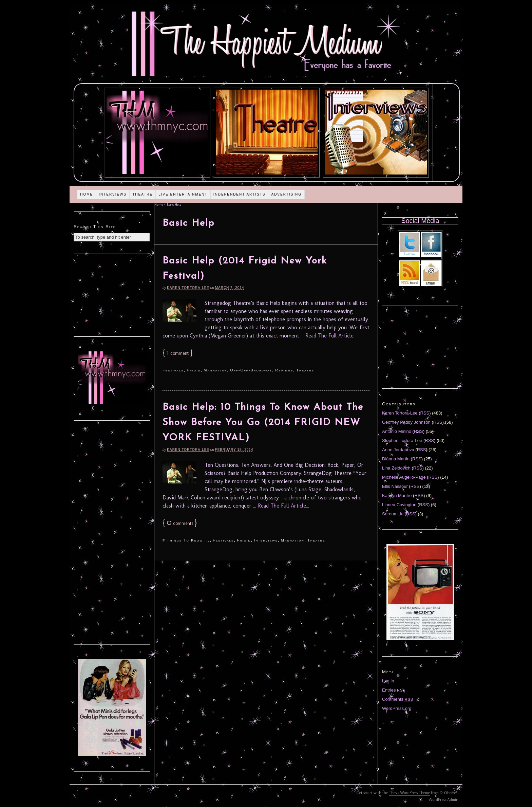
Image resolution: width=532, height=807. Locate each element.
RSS (425, 413)
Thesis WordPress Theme (409, 793)
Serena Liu (393, 514)
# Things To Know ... (186, 540)
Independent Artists (240, 194)
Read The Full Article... (331, 336)
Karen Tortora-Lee (188, 288)
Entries (394, 690)
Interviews (113, 194)
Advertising (286, 194)
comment (178, 353)
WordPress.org (397, 708)
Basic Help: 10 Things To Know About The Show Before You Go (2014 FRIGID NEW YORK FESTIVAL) (263, 423)
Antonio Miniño (397, 431)
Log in (388, 681)
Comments (398, 699)
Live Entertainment (183, 194)
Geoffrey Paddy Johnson (406, 422)
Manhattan (215, 370)
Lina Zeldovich (396, 468)
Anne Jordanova (398, 450)
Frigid (194, 370)
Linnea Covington (399, 505)
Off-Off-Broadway (251, 370)
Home (87, 194)
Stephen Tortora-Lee (402, 441)
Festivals (173, 370)
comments (180, 523)
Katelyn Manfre (397, 496)
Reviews (284, 370)
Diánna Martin (396, 459)
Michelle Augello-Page (404, 477)
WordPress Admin (443, 800)
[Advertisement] (112, 294)
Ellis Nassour (395, 486)
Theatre (142, 194)
